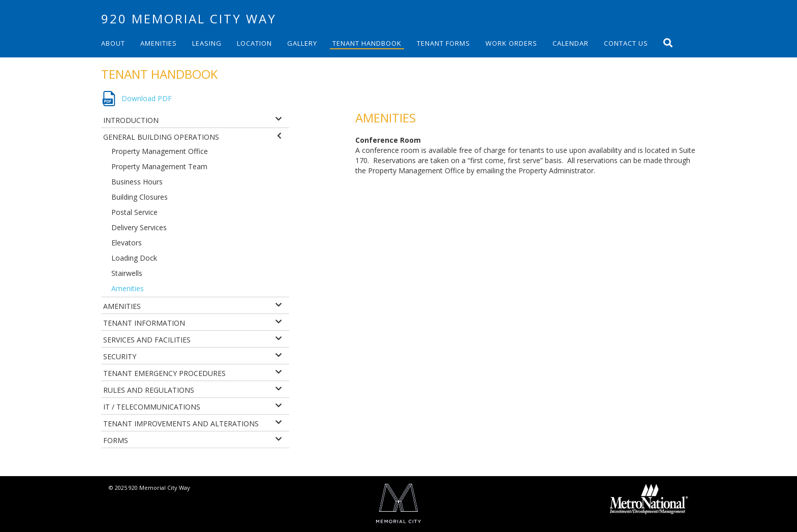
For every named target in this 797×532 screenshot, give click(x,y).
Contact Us (626, 43)
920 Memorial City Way (189, 19)
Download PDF (147, 98)
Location (254, 43)
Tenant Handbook (367, 43)
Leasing (207, 43)
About (113, 43)
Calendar (571, 43)
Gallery (302, 43)
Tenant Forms (443, 43)
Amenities (159, 43)
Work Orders (511, 43)
